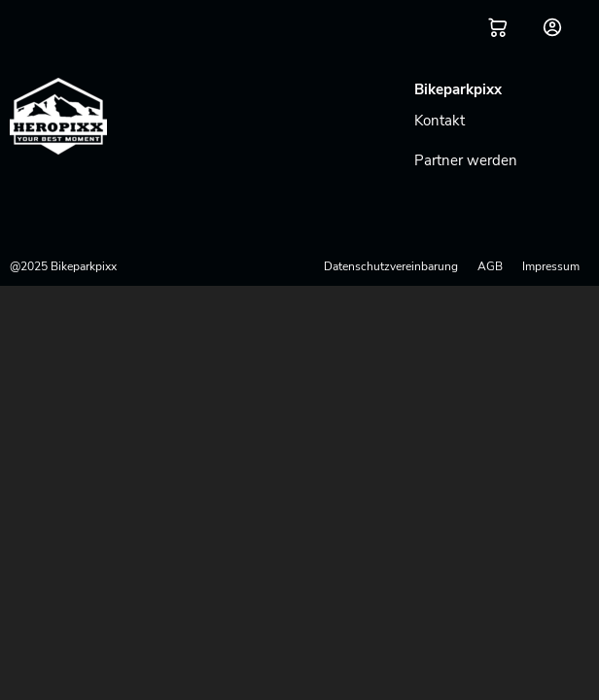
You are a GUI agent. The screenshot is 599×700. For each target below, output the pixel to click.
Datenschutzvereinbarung (391, 266)
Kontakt (440, 121)
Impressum (551, 266)
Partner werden (466, 160)
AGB (490, 266)
